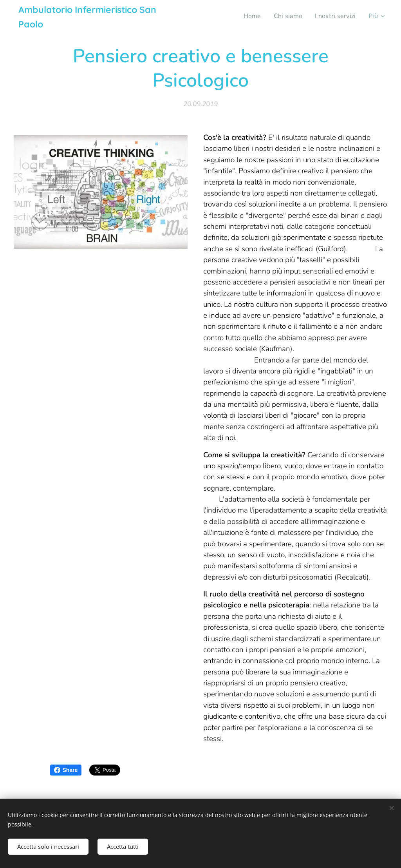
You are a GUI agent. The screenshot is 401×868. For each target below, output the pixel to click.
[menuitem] (249, 16)
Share (66, 770)
